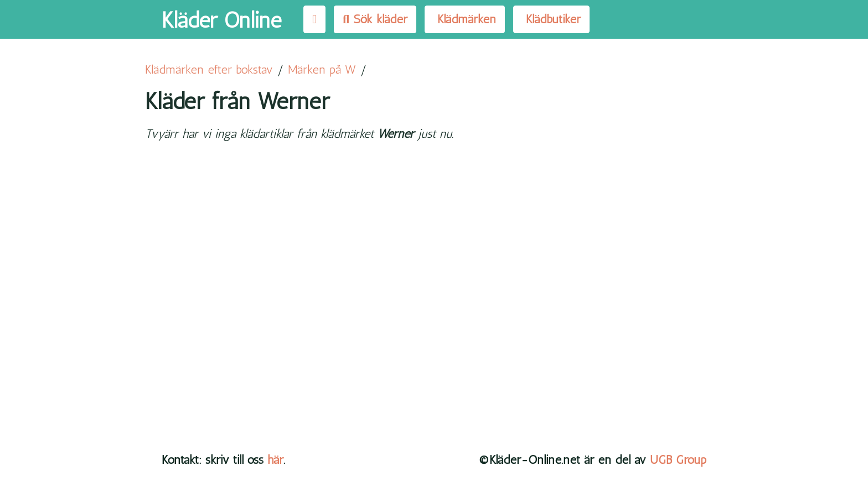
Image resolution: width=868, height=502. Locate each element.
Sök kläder (375, 19)
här (275, 460)
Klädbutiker (551, 19)
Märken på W (322, 69)
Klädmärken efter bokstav (209, 69)
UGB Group (678, 460)
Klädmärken (465, 19)
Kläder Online (221, 20)
